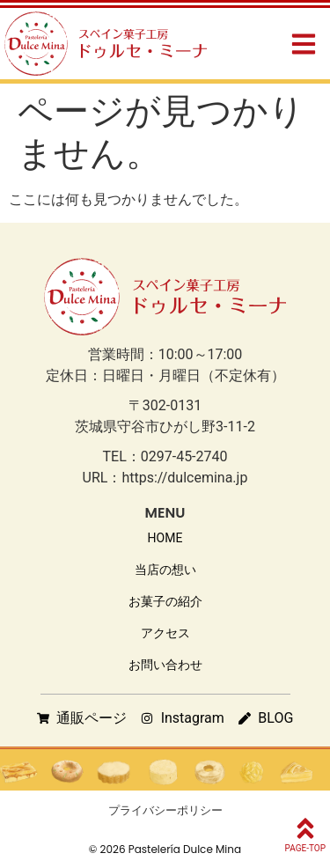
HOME (165, 538)
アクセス (165, 633)
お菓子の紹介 (165, 601)
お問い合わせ (165, 665)
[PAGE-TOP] (305, 828)
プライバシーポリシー (165, 810)
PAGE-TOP (305, 848)
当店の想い (165, 570)
